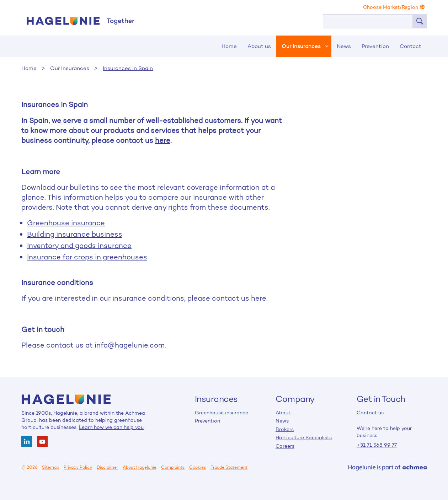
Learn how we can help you (111, 427)
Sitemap (50, 467)
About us (259, 46)
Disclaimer (107, 467)
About (283, 413)
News (344, 46)
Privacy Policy (78, 467)
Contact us (370, 413)
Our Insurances (301, 46)
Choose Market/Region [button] (394, 7)
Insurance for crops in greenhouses (87, 257)
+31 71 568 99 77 (377, 445)
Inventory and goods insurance (79, 246)
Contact (410, 46)
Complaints (173, 467)
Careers (285, 446)
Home (80, 21)
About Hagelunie (140, 467)
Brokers (285, 429)
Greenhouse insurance (66, 223)
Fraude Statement (229, 467)
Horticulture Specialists (304, 437)
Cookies (198, 467)
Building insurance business (75, 234)
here (163, 140)
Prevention (375, 46)
